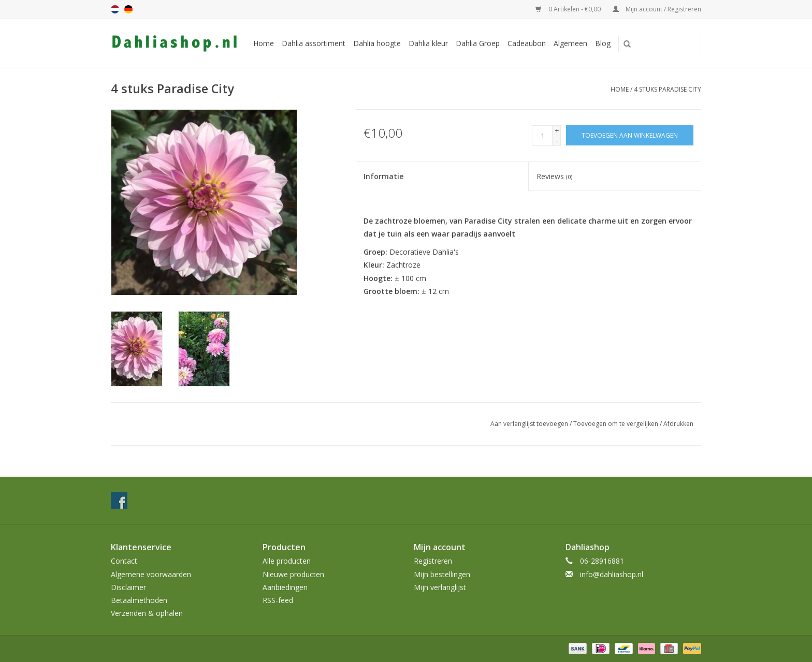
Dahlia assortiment (314, 43)
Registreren (433, 561)
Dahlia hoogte (377, 43)
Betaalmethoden (139, 600)
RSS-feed (278, 600)
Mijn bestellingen (442, 574)
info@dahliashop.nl (612, 574)
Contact (124, 561)
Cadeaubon (527, 43)
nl (115, 9)
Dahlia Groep (478, 43)
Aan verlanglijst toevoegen (529, 424)
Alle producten (287, 561)
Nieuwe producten (293, 574)
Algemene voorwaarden (151, 574)
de (128, 9)
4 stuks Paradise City (668, 89)
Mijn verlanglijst (440, 587)
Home (264, 43)
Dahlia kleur (428, 43)
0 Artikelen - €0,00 (569, 9)
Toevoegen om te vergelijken (617, 424)
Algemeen (570, 43)
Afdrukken (678, 424)
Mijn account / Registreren (657, 9)
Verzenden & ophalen (147, 613)
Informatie (383, 176)
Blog (603, 43)
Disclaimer (128, 587)
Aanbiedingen (285, 587)
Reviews (554, 176)
